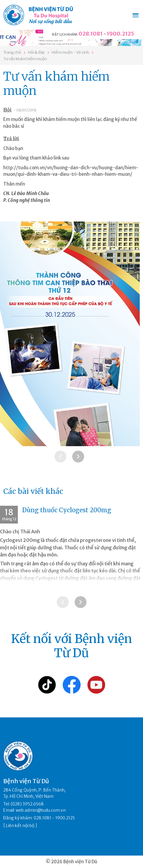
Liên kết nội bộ (20, 826)
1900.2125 (120, 34)
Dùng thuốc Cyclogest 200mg (67, 510)
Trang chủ (12, 52)
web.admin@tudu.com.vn (41, 810)
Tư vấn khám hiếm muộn (25, 59)
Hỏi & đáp (36, 52)
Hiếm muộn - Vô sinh (70, 52)
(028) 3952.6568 (27, 804)
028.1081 (91, 34)
